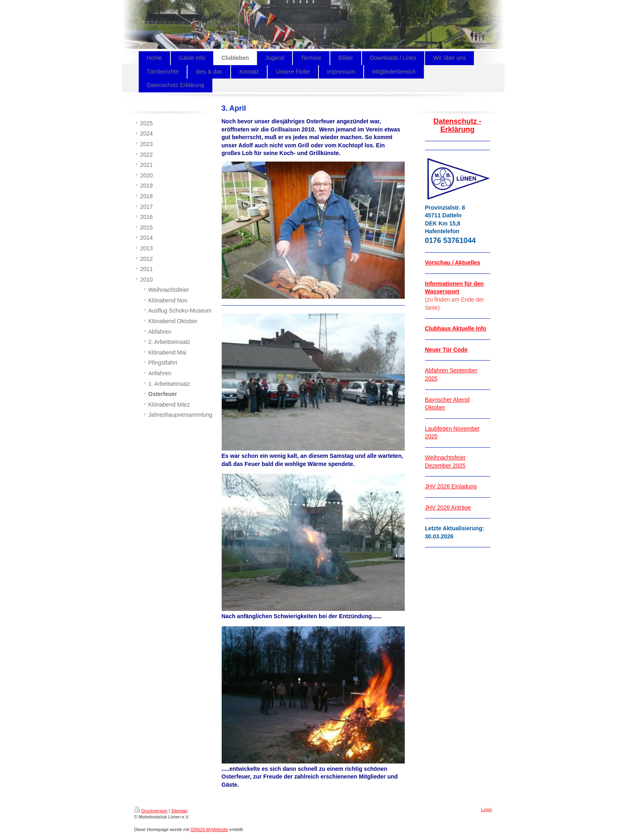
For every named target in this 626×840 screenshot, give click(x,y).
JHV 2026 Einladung (451, 486)
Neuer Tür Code (446, 350)
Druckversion (151, 811)
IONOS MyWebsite (209, 829)
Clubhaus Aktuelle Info (456, 328)
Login (487, 809)
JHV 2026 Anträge (448, 507)
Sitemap (179, 811)
